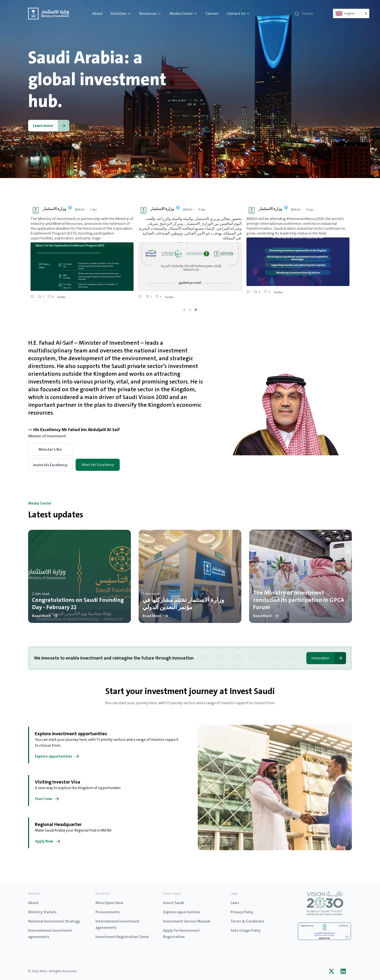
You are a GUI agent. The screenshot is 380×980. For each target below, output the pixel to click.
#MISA (252, 219)
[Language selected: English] (351, 13)
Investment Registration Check (122, 937)
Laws (235, 903)
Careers (212, 14)
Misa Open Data (109, 903)
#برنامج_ (165, 224)
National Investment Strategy (54, 921)
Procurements (108, 912)
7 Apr (94, 210)
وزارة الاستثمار (54, 209)
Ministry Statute (42, 912)
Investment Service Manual (187, 921)
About (97, 14)
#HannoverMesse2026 (305, 219)
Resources (150, 14)
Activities (121, 14)
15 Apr (202, 210)
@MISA (80, 210)
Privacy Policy (242, 912)
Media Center (184, 14)
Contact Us (238, 14)
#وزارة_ (206, 224)
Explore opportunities (182, 912)
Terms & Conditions (247, 921)
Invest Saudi (174, 903)
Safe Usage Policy (246, 930)
